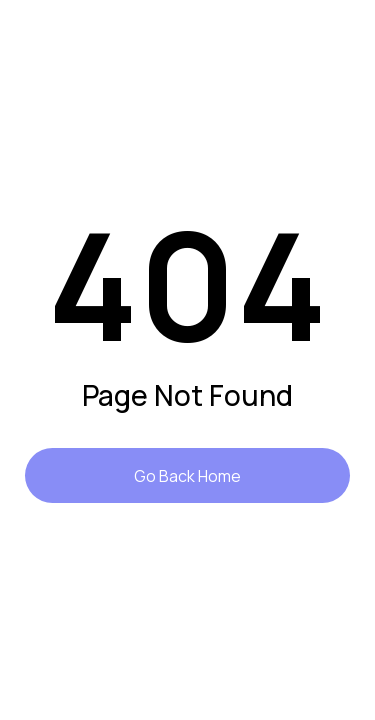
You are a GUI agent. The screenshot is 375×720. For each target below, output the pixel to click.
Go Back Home (187, 476)
